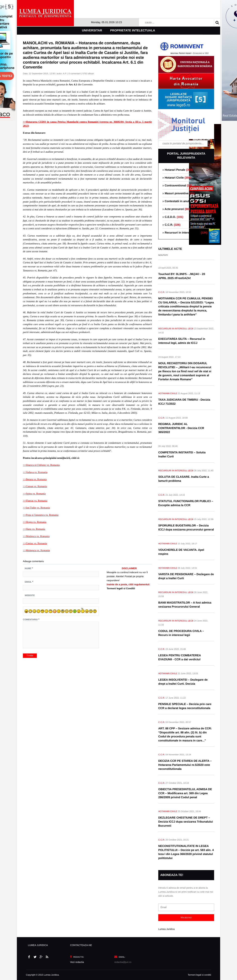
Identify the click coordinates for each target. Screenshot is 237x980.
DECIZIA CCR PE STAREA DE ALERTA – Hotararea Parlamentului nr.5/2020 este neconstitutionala (185, 765)
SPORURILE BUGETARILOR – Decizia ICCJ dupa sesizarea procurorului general (186, 527)
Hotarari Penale (178, 170)
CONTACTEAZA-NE (81, 945)
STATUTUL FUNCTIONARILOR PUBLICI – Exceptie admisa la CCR (186, 503)
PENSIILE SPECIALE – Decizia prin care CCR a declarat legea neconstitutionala (185, 706)
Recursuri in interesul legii (185, 233)
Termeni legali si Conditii (121, 588)
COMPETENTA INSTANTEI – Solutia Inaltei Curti (182, 454)
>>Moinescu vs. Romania (36, 550)
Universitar (92, 30)
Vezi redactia (77, 962)
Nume (28, 569)
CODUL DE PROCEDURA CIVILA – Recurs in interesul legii (181, 633)
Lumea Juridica (166, 929)
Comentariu (30, 620)
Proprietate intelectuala (133, 30)
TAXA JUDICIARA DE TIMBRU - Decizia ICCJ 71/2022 (184, 402)
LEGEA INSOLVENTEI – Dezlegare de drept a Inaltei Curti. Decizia (183, 682)
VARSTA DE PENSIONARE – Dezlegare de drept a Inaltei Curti (186, 576)
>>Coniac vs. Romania (35, 543)
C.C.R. (171, 225)
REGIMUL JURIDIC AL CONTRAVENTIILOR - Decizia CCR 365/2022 (181, 428)
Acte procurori (176, 209)
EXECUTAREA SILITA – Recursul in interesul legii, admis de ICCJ (182, 341)
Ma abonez (186, 918)
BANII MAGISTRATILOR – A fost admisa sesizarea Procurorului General (185, 605)
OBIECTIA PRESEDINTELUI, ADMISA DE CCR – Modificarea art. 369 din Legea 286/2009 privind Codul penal (185, 793)
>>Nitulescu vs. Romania (36, 536)
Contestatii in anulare (180, 201)
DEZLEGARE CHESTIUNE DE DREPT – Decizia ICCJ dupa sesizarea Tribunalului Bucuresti (186, 822)
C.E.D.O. (173, 217)
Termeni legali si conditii (199, 975)
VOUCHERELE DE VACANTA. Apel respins (181, 552)
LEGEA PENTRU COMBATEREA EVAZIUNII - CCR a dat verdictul (180, 657)
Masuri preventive (178, 193)
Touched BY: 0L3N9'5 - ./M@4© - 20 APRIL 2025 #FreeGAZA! (182, 276)
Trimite (30, 656)
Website (30, 595)
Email (28, 582)
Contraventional (177, 185)
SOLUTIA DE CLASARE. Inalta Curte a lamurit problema (184, 479)
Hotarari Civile (177, 178)
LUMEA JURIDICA (38, 945)
